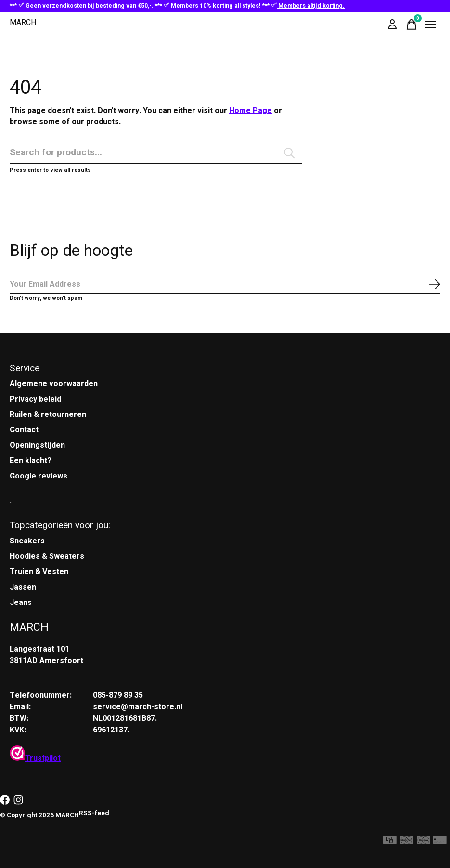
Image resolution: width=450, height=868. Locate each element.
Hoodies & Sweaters (47, 556)
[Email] (225, 285)
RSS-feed (94, 813)
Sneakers (27, 541)
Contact (24, 430)
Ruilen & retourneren (48, 415)
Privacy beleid (35, 399)
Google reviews (39, 476)
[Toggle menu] (431, 25)
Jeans (21, 603)
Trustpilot (35, 758)
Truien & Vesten (39, 572)
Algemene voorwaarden (54, 384)
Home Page (251, 111)
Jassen (23, 587)
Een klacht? (31, 461)
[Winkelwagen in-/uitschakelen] (411, 25)
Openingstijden (37, 445)
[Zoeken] (156, 153)
